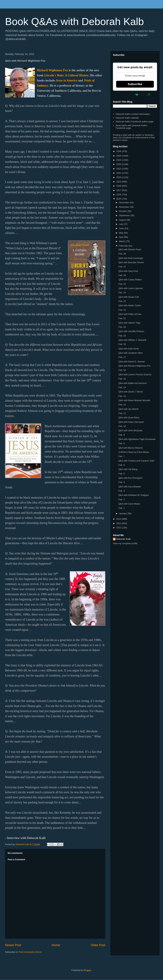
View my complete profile (125, 543)
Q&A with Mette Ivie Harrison (132, 383)
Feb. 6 (121, 465)
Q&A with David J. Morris (131, 392)
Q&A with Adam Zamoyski (131, 422)
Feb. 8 (121, 443)
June (122, 228)
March (122, 241)
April (122, 237)
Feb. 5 (121, 474)
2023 (119, 164)
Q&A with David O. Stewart (132, 362)
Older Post (98, 945)
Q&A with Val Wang (128, 469)
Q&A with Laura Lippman (131, 288)
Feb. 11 (122, 413)
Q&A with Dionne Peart (130, 249)
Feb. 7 (121, 456)
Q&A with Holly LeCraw (130, 314)
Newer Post (13, 945)
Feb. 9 (121, 435)
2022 (119, 169)
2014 (119, 519)
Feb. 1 (121, 508)
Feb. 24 (122, 293)
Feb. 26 (122, 275)
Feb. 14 (122, 387)
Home (56, 945)
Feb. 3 (121, 491)
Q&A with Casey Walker (130, 280)
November (124, 207)
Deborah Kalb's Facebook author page (134, 122)
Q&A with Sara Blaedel (130, 487)
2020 (119, 177)
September (125, 215)
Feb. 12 (122, 405)
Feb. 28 (122, 254)
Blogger (87, 970)
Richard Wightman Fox (52, 70)
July (121, 224)
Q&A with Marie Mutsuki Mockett (134, 400)
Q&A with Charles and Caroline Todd (136, 461)
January (123, 513)
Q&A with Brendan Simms (131, 262)
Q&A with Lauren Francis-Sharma (135, 374)
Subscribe (135, 84)
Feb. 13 (122, 396)
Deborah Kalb (124, 539)
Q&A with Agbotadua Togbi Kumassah (137, 439)
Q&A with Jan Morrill (128, 409)
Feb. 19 (122, 336)
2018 (119, 186)
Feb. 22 (122, 310)
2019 (119, 182)
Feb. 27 (122, 267)
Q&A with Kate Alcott (128, 349)
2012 (119, 528)
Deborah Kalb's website (127, 118)
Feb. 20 (122, 327)
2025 (119, 156)
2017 (119, 190)
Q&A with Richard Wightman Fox (134, 366)
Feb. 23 (122, 301)
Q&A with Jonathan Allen (130, 353)
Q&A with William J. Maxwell (132, 340)
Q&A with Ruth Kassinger (131, 258)
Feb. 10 (122, 426)
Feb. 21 (122, 318)
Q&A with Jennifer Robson (131, 331)
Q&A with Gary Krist (128, 271)
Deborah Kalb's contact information (133, 114)
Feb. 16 (122, 370)
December (124, 203)
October (123, 211)
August (123, 220)
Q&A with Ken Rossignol (130, 478)
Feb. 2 (121, 500)
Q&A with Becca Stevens (131, 448)
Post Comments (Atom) (30, 952)
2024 (119, 160)
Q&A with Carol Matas (129, 504)
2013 (119, 523)
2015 (119, 199)
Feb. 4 (121, 482)
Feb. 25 (122, 284)
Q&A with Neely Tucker (130, 305)
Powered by (135, 94)
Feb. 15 (122, 379)
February (124, 246)
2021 (119, 173)
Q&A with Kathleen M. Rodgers (134, 495)
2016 (119, 195)
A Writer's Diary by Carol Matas (134, 452)
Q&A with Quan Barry (129, 418)
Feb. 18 (122, 344)
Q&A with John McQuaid (130, 430)
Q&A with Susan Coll (129, 297)
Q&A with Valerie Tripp (129, 323)
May (121, 233)
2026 (119, 151)
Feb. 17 (122, 357)
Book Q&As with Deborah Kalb (74, 22)
